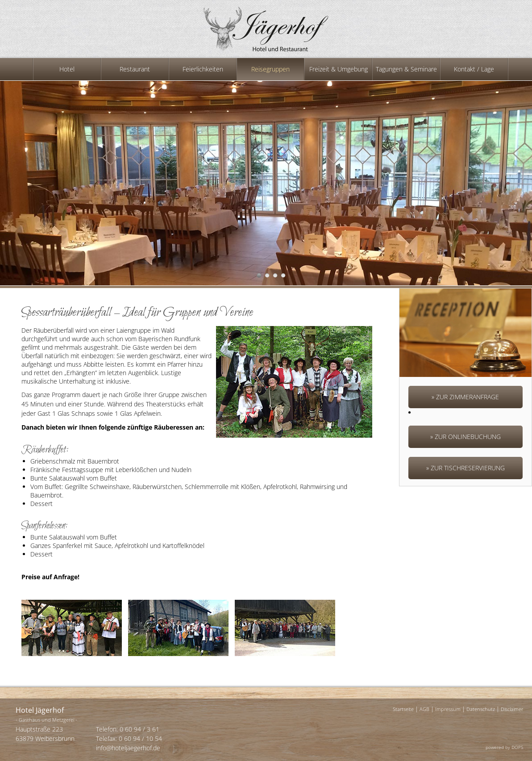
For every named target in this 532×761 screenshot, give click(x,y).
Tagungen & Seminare (406, 69)
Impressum (448, 709)
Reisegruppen (270, 69)
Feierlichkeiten (203, 69)
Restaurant (135, 69)
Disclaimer (512, 709)
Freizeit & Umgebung (339, 69)
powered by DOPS (504, 747)
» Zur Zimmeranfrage (465, 397)
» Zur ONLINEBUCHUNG (465, 437)
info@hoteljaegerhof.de (128, 748)
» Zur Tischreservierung (465, 468)
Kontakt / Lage (474, 69)
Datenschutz (481, 709)
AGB (424, 709)
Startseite (403, 709)
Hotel (67, 69)
